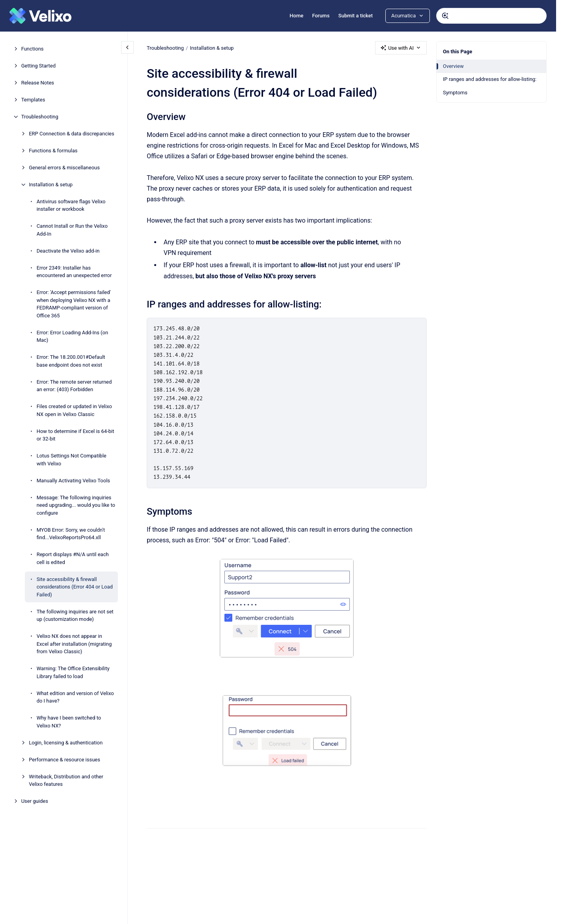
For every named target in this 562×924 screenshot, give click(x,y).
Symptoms (455, 93)
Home (296, 16)
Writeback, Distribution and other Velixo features (66, 781)
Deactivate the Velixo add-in (68, 251)
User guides (35, 801)
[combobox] (491, 16)
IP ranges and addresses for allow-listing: (490, 79)
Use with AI (401, 48)
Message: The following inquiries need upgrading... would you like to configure (76, 505)
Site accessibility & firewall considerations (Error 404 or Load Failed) (75, 587)
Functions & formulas (53, 151)
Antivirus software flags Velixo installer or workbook (71, 205)
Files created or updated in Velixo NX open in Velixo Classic (74, 410)
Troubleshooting (40, 117)
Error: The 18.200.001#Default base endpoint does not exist (71, 361)
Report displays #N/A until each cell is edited (73, 558)
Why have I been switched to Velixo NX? (69, 722)
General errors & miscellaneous (64, 168)
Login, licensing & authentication (66, 743)
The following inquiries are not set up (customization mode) (75, 616)
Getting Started (38, 66)
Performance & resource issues (64, 760)
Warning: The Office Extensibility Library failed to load (73, 672)
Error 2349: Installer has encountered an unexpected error (74, 272)
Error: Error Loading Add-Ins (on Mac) (73, 336)
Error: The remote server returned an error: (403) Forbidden (74, 386)
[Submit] (445, 16)
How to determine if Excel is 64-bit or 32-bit (76, 435)
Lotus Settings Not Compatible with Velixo (72, 460)
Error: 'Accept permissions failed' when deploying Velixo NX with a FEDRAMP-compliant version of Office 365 (74, 304)
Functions (33, 49)
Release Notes (38, 83)
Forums (321, 16)
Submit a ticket (356, 16)
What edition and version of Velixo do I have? (75, 697)
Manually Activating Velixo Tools (73, 481)
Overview (453, 66)
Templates (33, 100)
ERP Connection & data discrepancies (72, 134)
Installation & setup (51, 185)
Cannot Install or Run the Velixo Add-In (72, 230)
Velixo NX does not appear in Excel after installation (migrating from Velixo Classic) (74, 644)
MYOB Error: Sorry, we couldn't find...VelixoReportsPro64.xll (71, 534)
